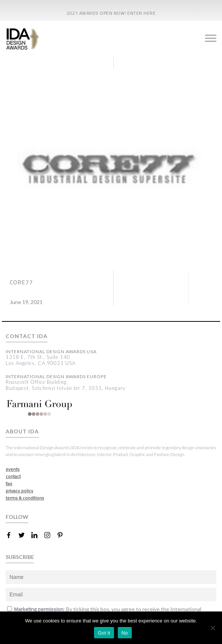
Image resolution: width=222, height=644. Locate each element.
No (125, 633)
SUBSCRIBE (20, 557)
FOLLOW (17, 517)
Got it (104, 633)
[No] (213, 628)
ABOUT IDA (22, 431)
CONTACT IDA (27, 336)
